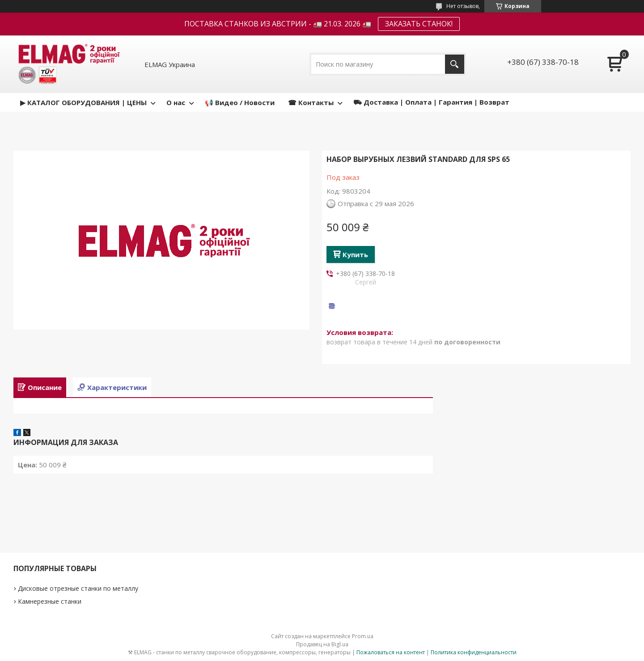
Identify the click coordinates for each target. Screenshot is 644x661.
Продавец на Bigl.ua (322, 644)
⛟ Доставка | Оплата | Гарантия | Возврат (431, 102)
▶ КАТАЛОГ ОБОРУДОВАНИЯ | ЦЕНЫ (83, 102)
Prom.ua (363, 636)
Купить (355, 254)
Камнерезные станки (50, 601)
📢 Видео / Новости (240, 102)
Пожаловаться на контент (391, 652)
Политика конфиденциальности (474, 652)
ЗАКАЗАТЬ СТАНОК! (419, 24)
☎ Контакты (311, 102)
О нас (176, 102)
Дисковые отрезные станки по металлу (78, 588)
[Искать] (455, 64)
